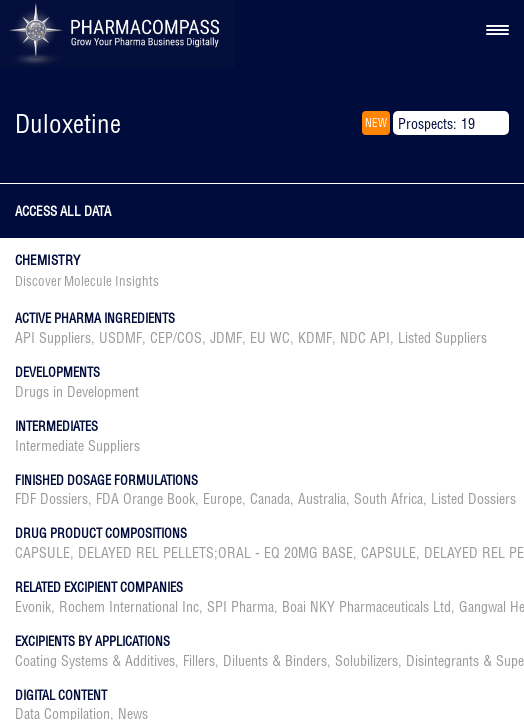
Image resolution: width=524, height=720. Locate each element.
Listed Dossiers (473, 499)
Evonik (33, 607)
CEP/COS (176, 338)
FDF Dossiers (51, 499)
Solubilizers (366, 661)
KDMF (315, 338)
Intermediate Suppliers (77, 446)
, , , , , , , (251, 338)
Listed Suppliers (442, 338)
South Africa (388, 499)
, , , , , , (265, 499)
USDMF (120, 338)
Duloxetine (68, 123)
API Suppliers (53, 338)
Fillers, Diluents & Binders (255, 661)
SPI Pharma (240, 607)
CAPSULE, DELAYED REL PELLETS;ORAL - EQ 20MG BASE (184, 553)
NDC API (365, 338)
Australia (322, 499)
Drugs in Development (77, 392)
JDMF (226, 338)
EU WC (270, 338)
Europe (222, 499)
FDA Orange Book (145, 499)
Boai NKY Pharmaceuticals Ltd (366, 607)
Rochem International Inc (129, 607)
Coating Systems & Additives (95, 661)
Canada (270, 499)
